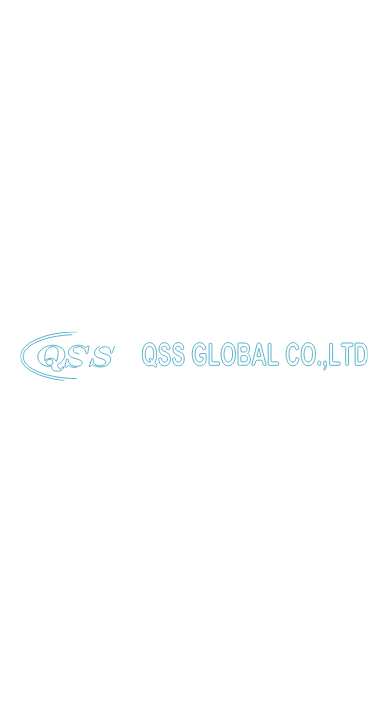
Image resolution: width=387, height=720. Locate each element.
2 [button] (137, 359)
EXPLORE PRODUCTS (120, 293)
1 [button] (110, 359)
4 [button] (193, 359)
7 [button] (277, 359)
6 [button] (249, 359)
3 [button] (165, 359)
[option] (193, 200)
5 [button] (221, 359)
